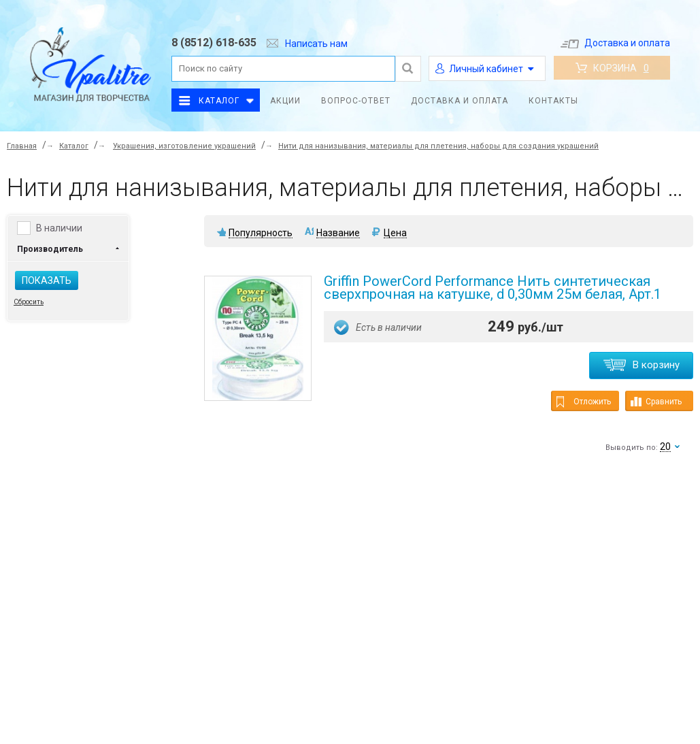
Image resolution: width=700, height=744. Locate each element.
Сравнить (656, 402)
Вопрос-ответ (356, 101)
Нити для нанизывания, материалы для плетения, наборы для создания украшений (438, 146)
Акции (285, 101)
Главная (22, 146)
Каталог (219, 101)
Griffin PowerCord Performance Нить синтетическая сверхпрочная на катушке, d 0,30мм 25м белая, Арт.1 (493, 288)
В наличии (59, 228)
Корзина (612, 68)
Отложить (584, 402)
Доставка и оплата (615, 43)
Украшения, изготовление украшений (184, 146)
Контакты (553, 101)
